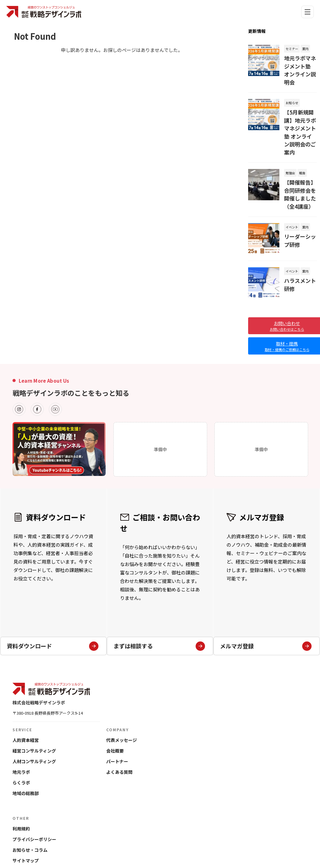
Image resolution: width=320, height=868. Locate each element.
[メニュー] (307, 12)
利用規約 (21, 785)
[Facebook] (37, 366)
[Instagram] (19, 366)
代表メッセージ (122, 697)
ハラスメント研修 (299, 236)
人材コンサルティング (34, 718)
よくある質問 (119, 728)
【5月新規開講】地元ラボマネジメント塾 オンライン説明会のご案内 (300, 111)
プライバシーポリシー (34, 796)
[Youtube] (55, 366)
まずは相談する (159, 579)
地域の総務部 (26, 750)
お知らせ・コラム (30, 806)
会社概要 (115, 707)
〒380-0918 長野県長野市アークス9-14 (48, 669)
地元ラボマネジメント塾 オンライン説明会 (300, 63)
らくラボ (21, 739)
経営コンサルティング (34, 707)
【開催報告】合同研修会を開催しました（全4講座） (299, 154)
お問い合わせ (26, 828)
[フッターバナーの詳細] (59, 406)
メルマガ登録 (266, 579)
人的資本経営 (26, 697)
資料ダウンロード (53, 579)
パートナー (117, 718)
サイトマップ (26, 817)
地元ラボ (21, 728)
